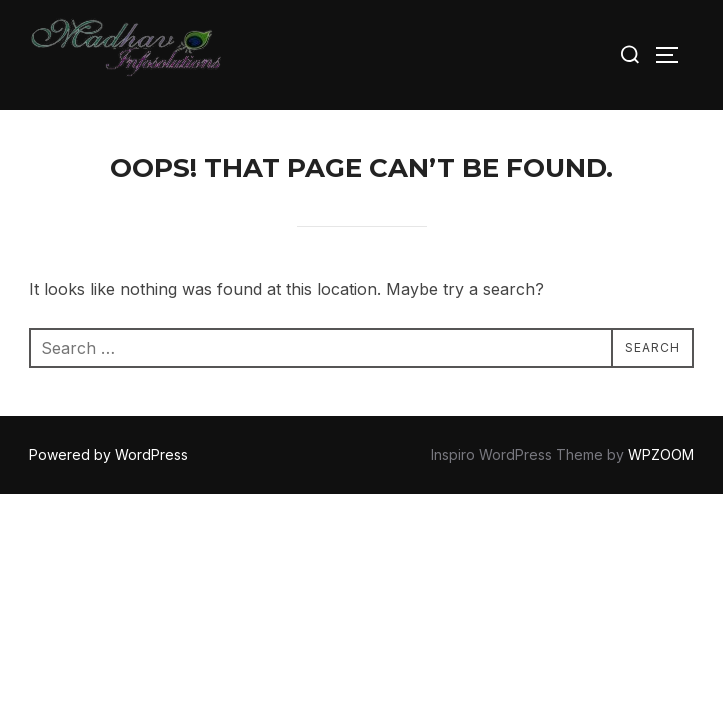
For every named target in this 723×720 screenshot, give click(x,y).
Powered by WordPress (108, 454)
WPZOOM (661, 454)
